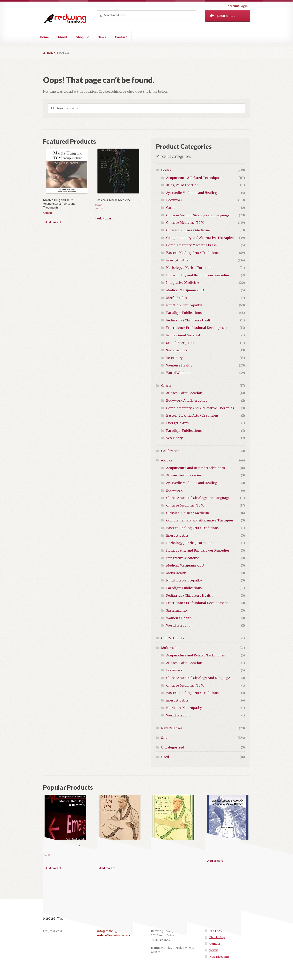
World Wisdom (178, 373)
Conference (170, 451)
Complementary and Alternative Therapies (200, 238)
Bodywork (174, 200)
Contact (121, 37)
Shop (80, 37)
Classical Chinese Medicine (188, 230)
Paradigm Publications (184, 313)
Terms (214, 950)
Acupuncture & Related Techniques (194, 178)
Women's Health (179, 365)
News (102, 37)
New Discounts (219, 957)
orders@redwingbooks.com (116, 935)
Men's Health (176, 298)
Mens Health (176, 573)
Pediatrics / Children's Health (189, 320)
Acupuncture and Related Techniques (196, 468)
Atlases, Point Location (184, 393)
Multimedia (170, 648)
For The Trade (219, 931)
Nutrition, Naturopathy (184, 305)
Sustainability (177, 350)
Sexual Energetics (180, 343)
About (62, 37)
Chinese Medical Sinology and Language (198, 215)
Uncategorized (173, 747)
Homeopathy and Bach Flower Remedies (198, 275)
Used (165, 757)
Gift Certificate (173, 638)
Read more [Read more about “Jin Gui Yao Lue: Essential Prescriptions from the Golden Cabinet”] (159, 868)
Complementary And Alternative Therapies (200, 408)
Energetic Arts (177, 260)
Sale (164, 738)
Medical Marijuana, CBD (185, 290)
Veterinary (174, 358)
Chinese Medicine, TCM (185, 223)
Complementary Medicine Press (191, 245)
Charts (166, 386)
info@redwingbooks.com (114, 931)
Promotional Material (183, 335)
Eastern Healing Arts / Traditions (192, 253)
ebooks (167, 460)
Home (44, 37)
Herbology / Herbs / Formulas (189, 268)
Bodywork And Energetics (187, 400)
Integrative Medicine (183, 283)
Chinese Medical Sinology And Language (198, 678)
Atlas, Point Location (182, 185)
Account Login (238, 6)
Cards (171, 208)
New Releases (172, 728)
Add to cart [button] (53, 222)
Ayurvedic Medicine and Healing (192, 193)
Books (166, 170)
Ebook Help (217, 937)
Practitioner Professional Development (197, 328)
